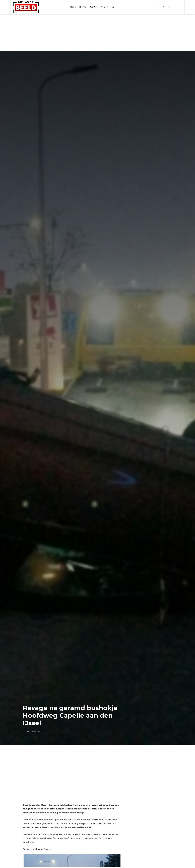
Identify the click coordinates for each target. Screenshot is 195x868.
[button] (113, 7)
